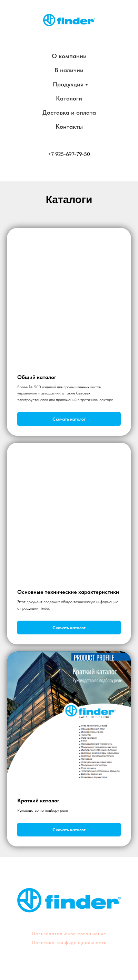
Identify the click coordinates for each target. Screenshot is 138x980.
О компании (69, 56)
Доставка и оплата (69, 112)
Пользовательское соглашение (69, 934)
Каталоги (69, 98)
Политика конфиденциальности (69, 942)
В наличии (69, 70)
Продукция (68, 84)
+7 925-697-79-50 (69, 154)
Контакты (69, 127)
